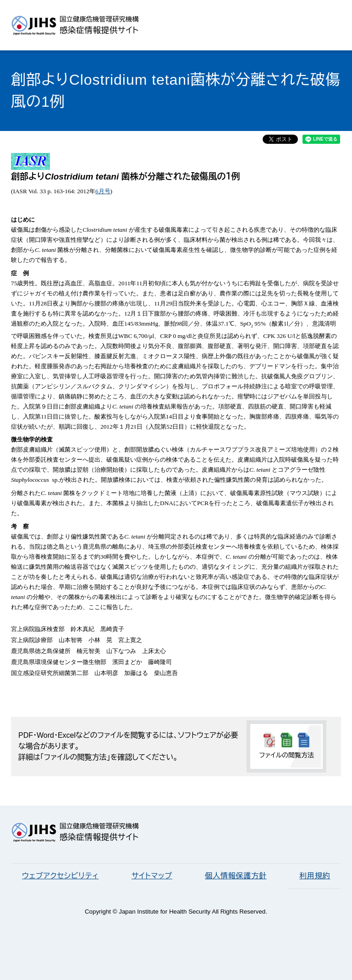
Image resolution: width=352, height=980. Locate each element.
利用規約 (315, 876)
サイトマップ (152, 876)
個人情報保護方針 (236, 876)
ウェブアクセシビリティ (60, 876)
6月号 (103, 191)
